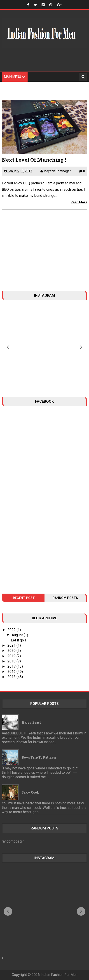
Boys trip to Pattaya (39, 757)
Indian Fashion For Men (59, 975)
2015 (12, 677)
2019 (12, 656)
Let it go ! (18, 640)
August (18, 635)
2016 (12, 672)
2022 (12, 630)
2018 (12, 661)
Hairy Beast (31, 722)
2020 (12, 651)
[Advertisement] (44, 63)
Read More (79, 202)
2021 (12, 645)
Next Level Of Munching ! (34, 160)
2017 (12, 666)
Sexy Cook (30, 792)
